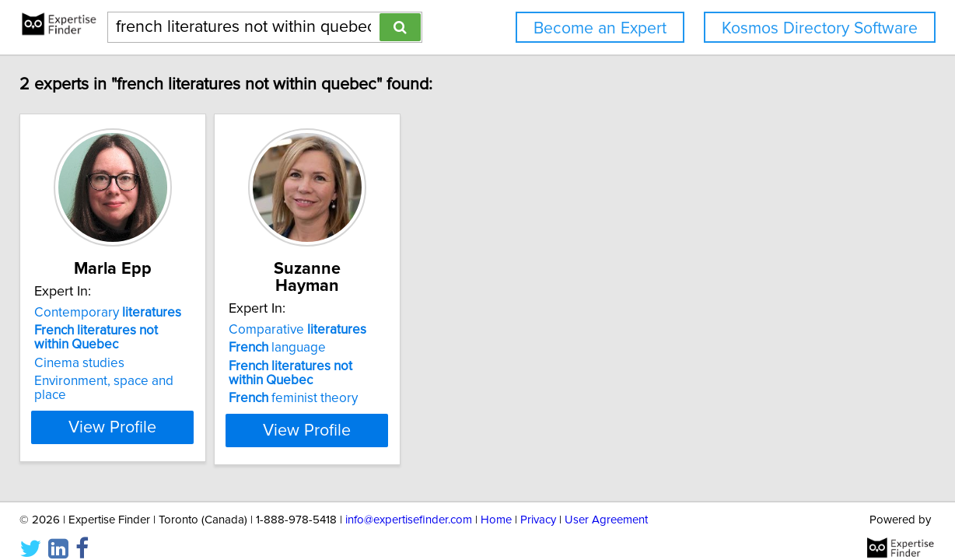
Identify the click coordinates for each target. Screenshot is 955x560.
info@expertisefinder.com (409, 504)
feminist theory (440, 381)
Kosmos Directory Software (820, 28)
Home (496, 504)
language (424, 331)
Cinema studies (187, 363)
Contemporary (216, 313)
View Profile (241, 413)
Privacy (538, 504)
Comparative (444, 313)
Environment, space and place (229, 381)
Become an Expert (600, 28)
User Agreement (606, 504)
